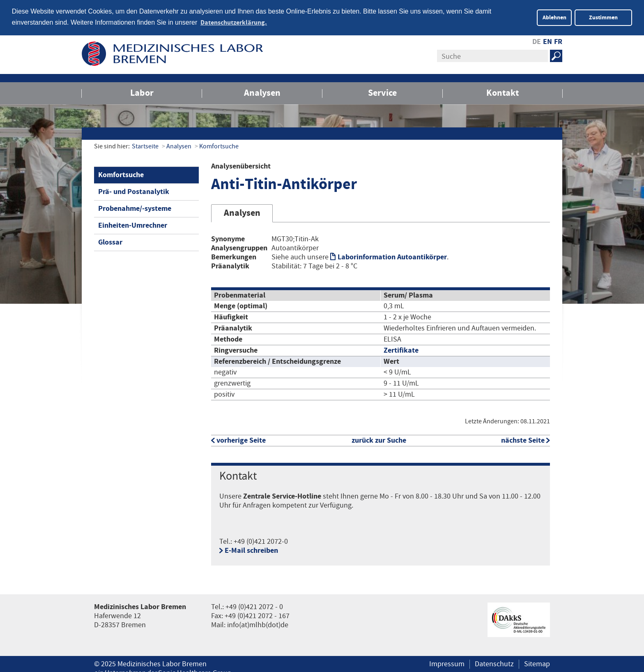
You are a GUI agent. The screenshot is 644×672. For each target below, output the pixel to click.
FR (558, 41)
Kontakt (503, 92)
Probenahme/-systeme (135, 207)
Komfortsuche (219, 145)
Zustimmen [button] (603, 17)
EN (547, 41)
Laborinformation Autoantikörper (392, 256)
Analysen (262, 92)
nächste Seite (523, 440)
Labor (142, 92)
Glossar (110, 241)
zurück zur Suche (379, 440)
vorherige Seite (241, 440)
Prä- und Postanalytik (134, 191)
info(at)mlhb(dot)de (258, 624)
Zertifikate (401, 350)
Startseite (145, 145)
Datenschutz (494, 663)
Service (382, 92)
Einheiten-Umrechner (133, 224)
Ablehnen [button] (554, 17)
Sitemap (537, 663)
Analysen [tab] (242, 212)
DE (537, 41)
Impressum (447, 663)
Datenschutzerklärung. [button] (234, 23)
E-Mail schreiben (251, 550)
